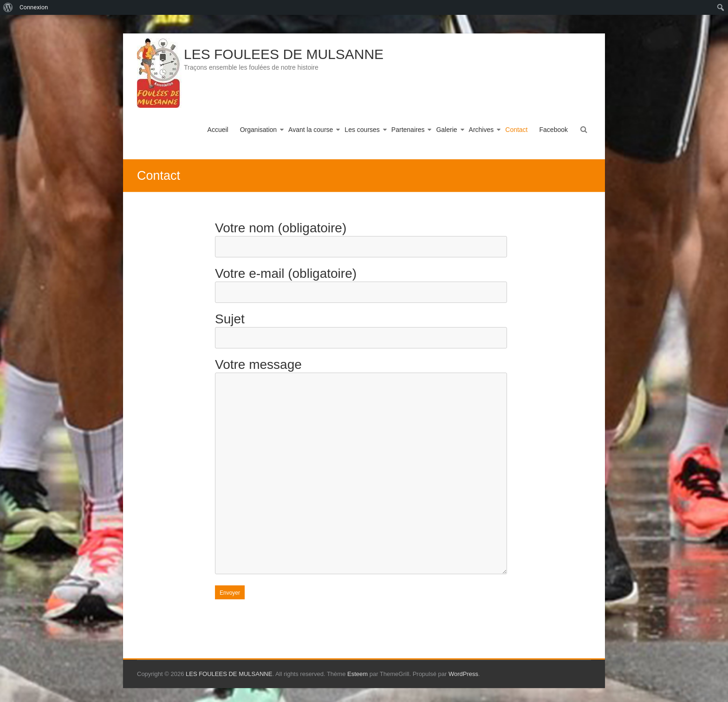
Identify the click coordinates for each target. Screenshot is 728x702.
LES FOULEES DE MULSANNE (284, 54)
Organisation (258, 130)
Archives (481, 130)
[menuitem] (8, 7)
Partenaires (408, 130)
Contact (516, 130)
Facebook (554, 130)
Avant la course (311, 130)
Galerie (446, 130)
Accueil (218, 130)
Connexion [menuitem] (34, 7)
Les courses (362, 130)
